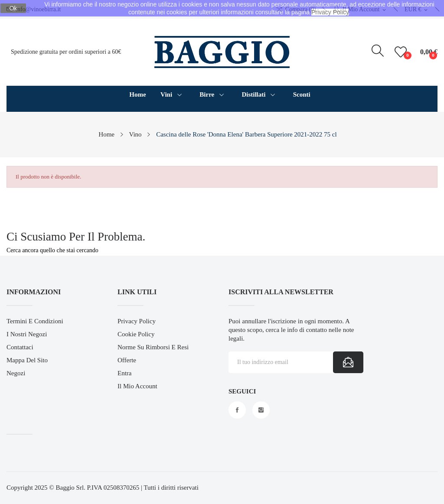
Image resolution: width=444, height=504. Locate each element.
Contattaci (20, 347)
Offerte (127, 360)
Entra (124, 373)
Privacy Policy (137, 321)
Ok (13, 8)
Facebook (237, 410)
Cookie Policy (136, 334)
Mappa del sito (27, 360)
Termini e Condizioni (35, 321)
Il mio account (137, 386)
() (402, 52)
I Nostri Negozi (27, 334)
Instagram (261, 410)
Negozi (16, 373)
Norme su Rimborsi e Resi (153, 347)
